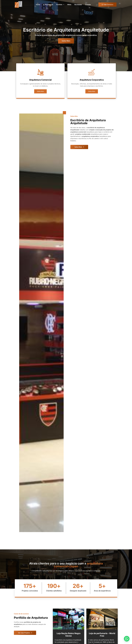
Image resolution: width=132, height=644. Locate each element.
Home (38, 5)
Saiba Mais (40, 94)
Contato (88, 5)
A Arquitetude (48, 5)
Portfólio (60, 5)
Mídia (69, 5)
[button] (127, 641)
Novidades (78, 5)
